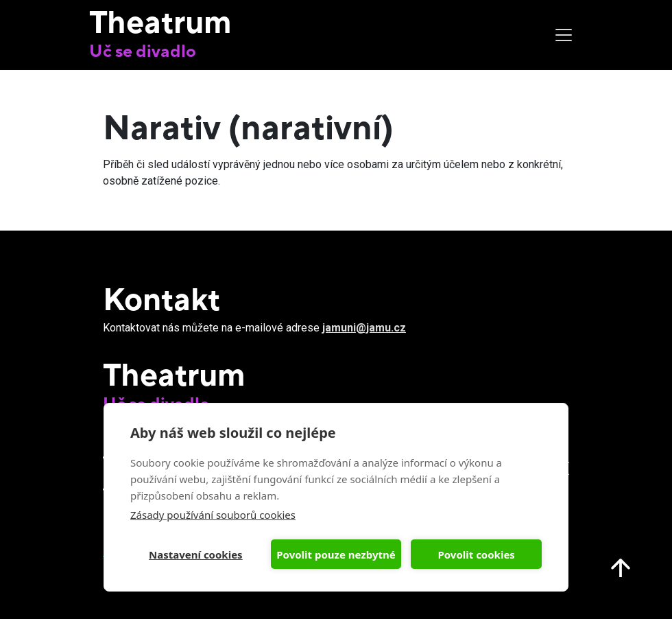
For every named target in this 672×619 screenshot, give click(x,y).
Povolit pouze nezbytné (336, 554)
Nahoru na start (621, 568)
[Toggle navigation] (564, 35)
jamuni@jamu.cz (364, 328)
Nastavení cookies (196, 554)
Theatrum (160, 21)
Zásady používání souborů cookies (213, 515)
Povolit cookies (476, 554)
